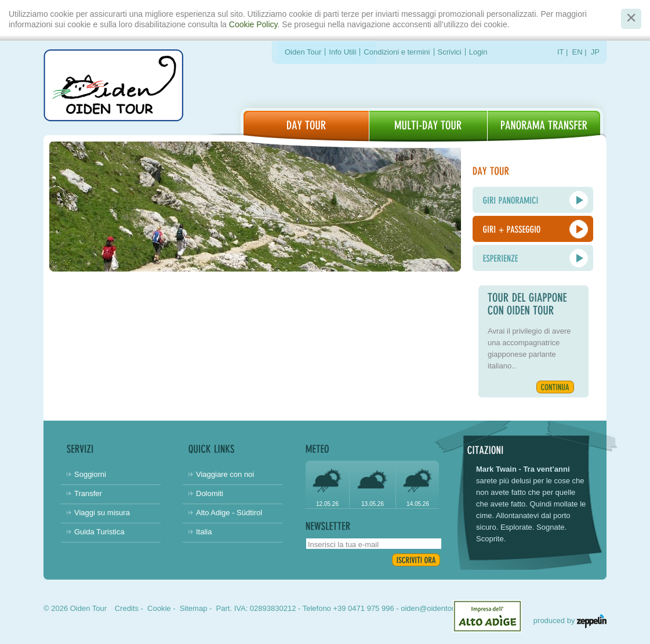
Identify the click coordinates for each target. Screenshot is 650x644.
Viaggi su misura (102, 513)
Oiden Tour (303, 52)
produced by (570, 621)
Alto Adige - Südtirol (229, 513)
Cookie (159, 608)
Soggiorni (90, 474)
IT (560, 52)
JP (595, 52)
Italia (204, 532)
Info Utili (342, 52)
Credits (127, 608)
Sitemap (194, 608)
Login (478, 52)
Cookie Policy (253, 24)
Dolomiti (210, 493)
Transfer (88, 493)
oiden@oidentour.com (437, 608)
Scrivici (450, 52)
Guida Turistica (99, 532)
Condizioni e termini (397, 52)
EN (578, 52)
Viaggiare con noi (225, 474)
